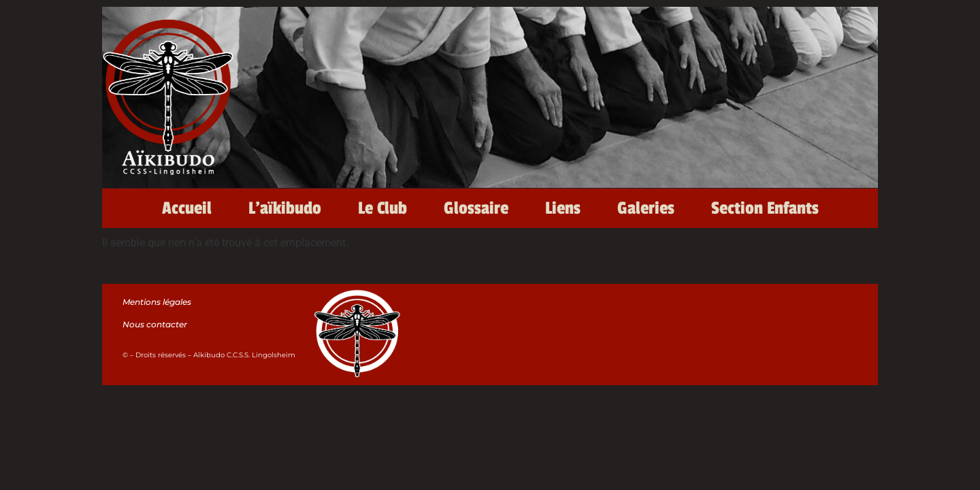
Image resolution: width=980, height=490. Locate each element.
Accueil (187, 208)
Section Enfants (765, 208)
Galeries (646, 208)
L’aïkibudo (285, 208)
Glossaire (476, 208)
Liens (563, 208)
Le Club (382, 208)
